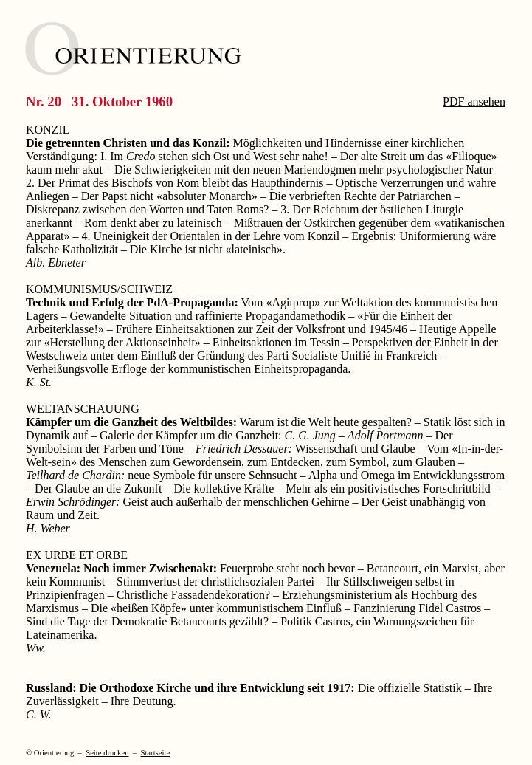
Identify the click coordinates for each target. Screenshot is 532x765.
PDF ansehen (474, 102)
